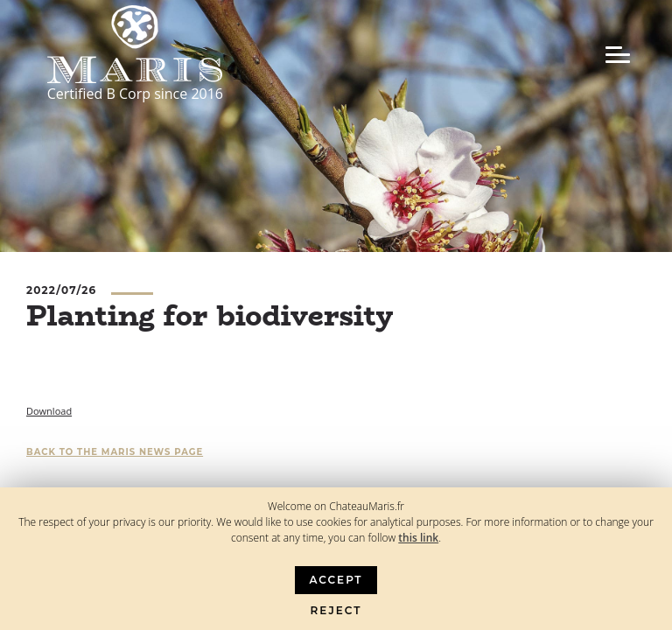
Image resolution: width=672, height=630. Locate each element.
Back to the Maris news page (115, 452)
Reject (336, 610)
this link (418, 538)
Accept (336, 580)
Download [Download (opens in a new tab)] (49, 411)
